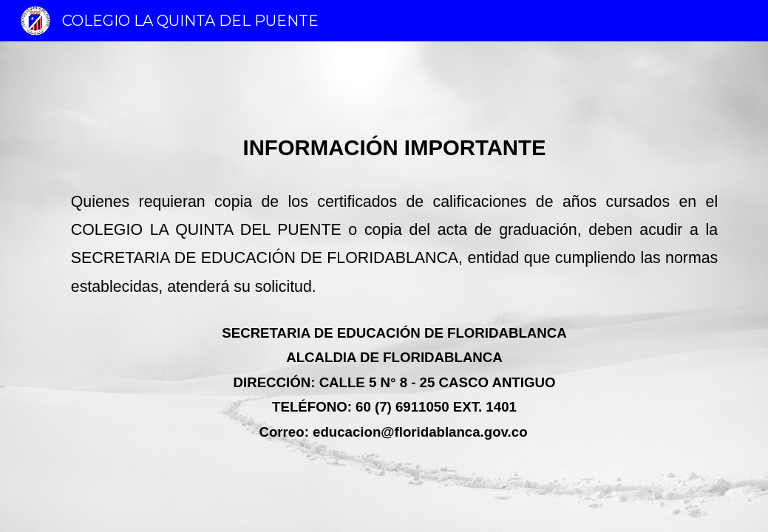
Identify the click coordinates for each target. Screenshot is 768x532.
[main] (384, 286)
